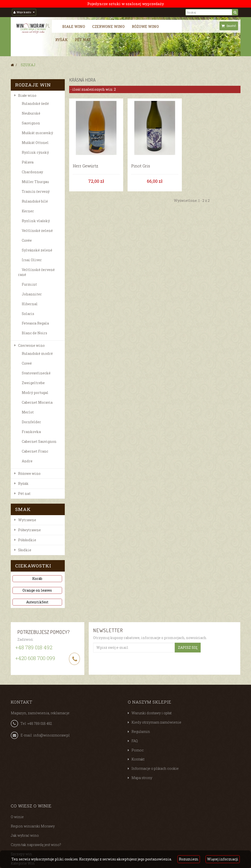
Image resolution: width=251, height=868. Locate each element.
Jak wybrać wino (25, 835)
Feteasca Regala (35, 323)
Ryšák (61, 40)
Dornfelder (31, 422)
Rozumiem (189, 859)
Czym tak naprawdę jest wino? (36, 845)
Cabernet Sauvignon (39, 441)
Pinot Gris (141, 166)
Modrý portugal (35, 393)
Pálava (28, 162)
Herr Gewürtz (86, 166)
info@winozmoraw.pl (51, 735)
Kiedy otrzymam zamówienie (156, 722)
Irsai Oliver (32, 260)
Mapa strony (142, 778)
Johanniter (32, 294)
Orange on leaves (37, 590)
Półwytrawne (29, 530)
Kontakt (138, 759)
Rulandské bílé (35, 201)
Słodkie (25, 550)
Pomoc (138, 750)
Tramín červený (36, 191)
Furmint (29, 284)
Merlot (28, 412)
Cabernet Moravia (37, 402)
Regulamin (141, 732)
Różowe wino (145, 26)
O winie (17, 817)
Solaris (28, 314)
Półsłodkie (27, 540)
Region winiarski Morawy (33, 826)
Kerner (28, 211)
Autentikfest (37, 602)
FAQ (135, 741)
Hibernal (30, 304)
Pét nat (83, 40)
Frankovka (31, 432)
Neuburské (31, 113)
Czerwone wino (108, 26)
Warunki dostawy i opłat (152, 713)
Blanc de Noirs (34, 333)
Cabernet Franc (35, 451)
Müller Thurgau (35, 182)
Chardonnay (32, 172)
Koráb (37, 579)
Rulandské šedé (35, 103)
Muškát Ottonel (35, 143)
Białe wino (74, 26)
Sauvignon (31, 123)
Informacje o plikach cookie (155, 768)
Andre (27, 461)
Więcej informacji (223, 859)
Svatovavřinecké (36, 373)
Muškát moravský (37, 133)
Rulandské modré (37, 353)
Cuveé (27, 363)
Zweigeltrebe (33, 383)
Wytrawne (27, 520)
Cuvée (27, 240)
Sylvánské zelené (37, 250)
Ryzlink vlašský (36, 221)
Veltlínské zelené (37, 231)
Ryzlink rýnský (35, 152)
